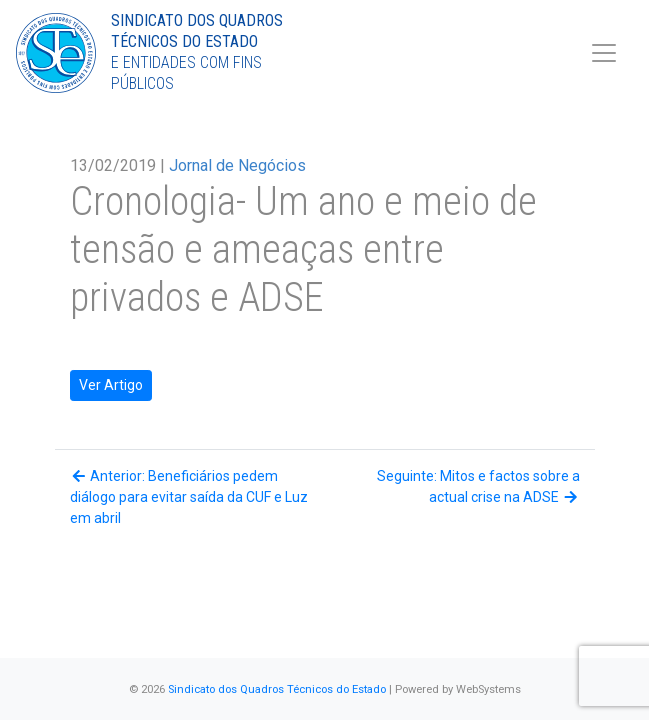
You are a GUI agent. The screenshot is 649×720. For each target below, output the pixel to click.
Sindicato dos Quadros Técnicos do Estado (277, 689)
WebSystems (488, 689)
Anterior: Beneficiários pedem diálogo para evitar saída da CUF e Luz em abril (189, 497)
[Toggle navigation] (604, 53)
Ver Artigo (111, 385)
